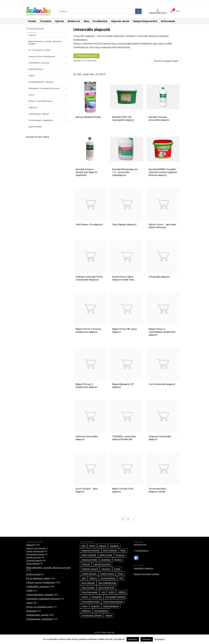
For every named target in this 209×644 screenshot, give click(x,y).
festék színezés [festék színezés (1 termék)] (89, 576)
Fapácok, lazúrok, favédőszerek (48, 56)
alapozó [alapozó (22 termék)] (102, 549)
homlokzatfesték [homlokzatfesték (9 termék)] (108, 581)
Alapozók (48, 35)
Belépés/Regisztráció (145, 21)
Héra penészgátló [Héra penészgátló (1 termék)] (90, 595)
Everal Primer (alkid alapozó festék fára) (123, 281)
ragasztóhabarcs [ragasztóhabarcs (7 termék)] (111, 609)
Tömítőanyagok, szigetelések (48, 120)
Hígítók (48, 76)
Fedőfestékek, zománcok (48, 63)
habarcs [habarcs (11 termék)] (93, 581)
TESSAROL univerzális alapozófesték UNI (124, 441)
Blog (86, 21)
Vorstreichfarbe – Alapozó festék (158, 493)
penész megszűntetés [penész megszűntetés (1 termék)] (113, 604)
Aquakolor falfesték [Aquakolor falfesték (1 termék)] (91, 553)
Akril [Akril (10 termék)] (84, 549)
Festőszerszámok (36, 69)
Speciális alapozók (33, 560)
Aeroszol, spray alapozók (36, 551)
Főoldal (32, 21)
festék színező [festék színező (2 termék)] (107, 576)
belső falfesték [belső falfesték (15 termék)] (110, 553)
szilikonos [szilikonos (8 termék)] (86, 614)
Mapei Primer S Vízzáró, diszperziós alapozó (89, 333)
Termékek (46, 21)
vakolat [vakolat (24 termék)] (109, 618)
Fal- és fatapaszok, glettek (48, 50)
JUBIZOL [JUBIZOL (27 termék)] (122, 595)
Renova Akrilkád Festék (88, 117)
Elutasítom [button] (147, 639)
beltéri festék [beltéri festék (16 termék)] (106, 558)
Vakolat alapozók (33, 566)
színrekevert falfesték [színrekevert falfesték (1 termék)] (92, 618)
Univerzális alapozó (159, 280)
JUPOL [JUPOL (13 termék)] (85, 600)
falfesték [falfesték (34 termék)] (86, 567)
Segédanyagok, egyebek (48, 114)
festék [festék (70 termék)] (117, 572)
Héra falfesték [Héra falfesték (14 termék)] (88, 586)
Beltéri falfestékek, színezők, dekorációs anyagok (48, 43)
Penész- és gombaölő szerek (48, 101)
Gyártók (60, 21)
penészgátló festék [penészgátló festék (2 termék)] (90, 604)
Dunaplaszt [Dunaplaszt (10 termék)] (106, 563)
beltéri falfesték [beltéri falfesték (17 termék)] (89, 558)
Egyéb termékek (35, 127)
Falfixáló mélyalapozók (35, 554)
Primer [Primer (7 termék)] (85, 609)
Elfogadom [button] (133, 639)
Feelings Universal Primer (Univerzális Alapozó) (89, 281)
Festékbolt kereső (86, 56)
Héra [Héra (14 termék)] (121, 581)
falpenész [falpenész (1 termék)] (106, 572)
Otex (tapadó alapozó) (124, 227)
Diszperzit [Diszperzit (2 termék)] (120, 558)
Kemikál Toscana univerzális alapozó (159, 118)
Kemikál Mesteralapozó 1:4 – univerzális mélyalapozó (125, 172)
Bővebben (160, 639)
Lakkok (48, 95)
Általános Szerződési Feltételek (147, 577)
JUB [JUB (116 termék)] (103, 595)
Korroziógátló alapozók (35, 557)
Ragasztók (48, 108)
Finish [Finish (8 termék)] (120, 576)
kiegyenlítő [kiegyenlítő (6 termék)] (97, 600)
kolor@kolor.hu (142, 554)
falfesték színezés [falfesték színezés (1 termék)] (102, 567)
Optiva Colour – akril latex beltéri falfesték (163, 229)
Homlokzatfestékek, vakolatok (48, 82)
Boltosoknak (168, 21)
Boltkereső (74, 21)
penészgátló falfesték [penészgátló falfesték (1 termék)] (115, 600)
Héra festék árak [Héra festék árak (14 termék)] (106, 590)
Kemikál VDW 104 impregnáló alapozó (123, 118)
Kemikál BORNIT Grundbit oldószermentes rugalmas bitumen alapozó (162, 174)
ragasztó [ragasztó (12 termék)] (95, 609)
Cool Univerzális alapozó (162, 387)
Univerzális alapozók (34, 563)
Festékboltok (100, 21)
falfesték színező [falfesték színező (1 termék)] (90, 572)
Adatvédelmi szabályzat (143, 571)
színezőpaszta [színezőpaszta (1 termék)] (101, 614)
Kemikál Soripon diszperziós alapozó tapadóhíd (87, 172)
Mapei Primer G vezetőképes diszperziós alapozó (162, 335)
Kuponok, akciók (120, 21)
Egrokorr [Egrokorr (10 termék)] (118, 563)
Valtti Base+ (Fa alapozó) (89, 227)
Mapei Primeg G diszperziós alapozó (87, 388)
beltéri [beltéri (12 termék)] (123, 553)
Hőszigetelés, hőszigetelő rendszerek (48, 88)
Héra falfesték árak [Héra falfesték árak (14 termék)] (107, 586)
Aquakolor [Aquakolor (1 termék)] (114, 549)
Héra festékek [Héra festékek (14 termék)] (88, 590)
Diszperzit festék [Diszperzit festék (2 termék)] (89, 563)
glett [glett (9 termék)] (84, 581)
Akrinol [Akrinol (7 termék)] (92, 549)
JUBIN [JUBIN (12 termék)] (111, 595)
